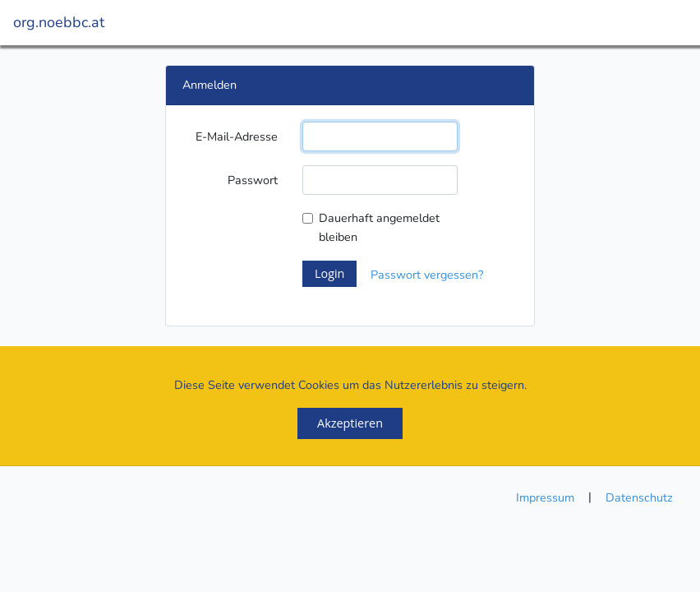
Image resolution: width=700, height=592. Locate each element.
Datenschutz (639, 497)
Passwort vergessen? (427, 275)
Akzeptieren (350, 423)
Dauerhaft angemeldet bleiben (379, 227)
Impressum (545, 497)
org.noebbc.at (59, 22)
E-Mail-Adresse (237, 136)
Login (329, 273)
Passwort (253, 180)
